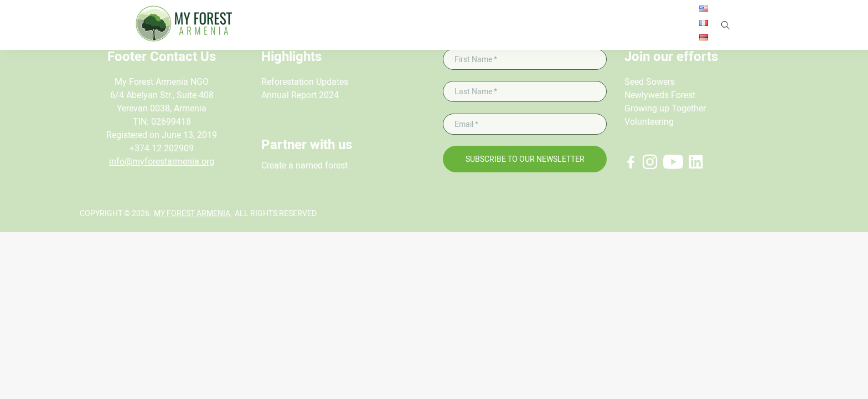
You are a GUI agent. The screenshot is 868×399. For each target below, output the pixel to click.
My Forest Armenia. (193, 213)
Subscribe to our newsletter (525, 159)
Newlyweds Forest (660, 95)
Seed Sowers (650, 82)
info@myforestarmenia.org (162, 162)
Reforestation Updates (305, 82)
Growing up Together (665, 108)
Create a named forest (304, 165)
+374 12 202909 (162, 148)
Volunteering (649, 122)
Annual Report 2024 (300, 95)
